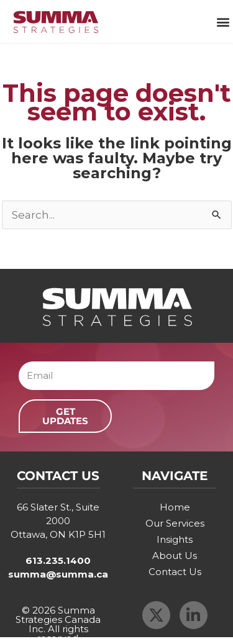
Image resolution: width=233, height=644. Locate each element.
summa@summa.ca (58, 574)
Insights (175, 539)
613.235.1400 (58, 560)
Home (175, 507)
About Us (175, 556)
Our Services (175, 523)
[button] (223, 22)
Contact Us (175, 572)
